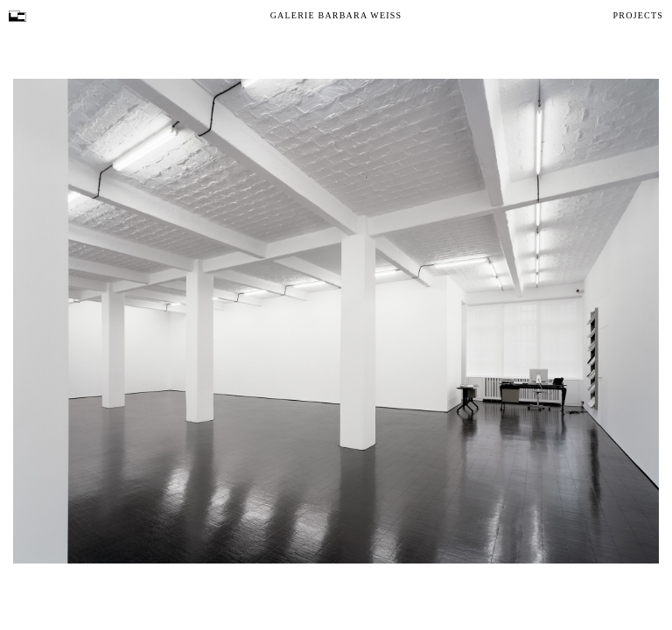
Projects (638, 15)
